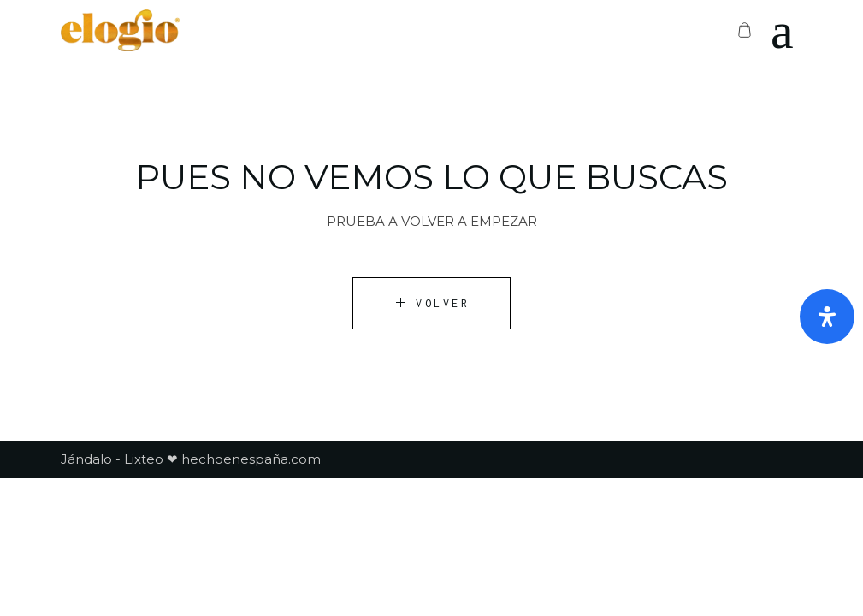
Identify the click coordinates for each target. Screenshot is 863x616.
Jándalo (86, 459)
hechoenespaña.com (249, 459)
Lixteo (144, 459)
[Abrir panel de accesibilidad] (827, 317)
